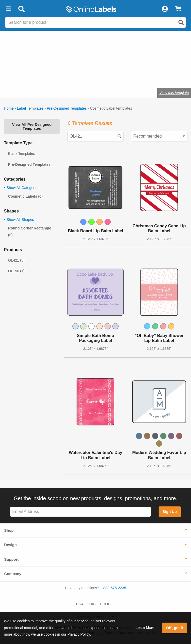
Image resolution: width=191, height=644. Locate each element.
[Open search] (181, 22)
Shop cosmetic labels (76, 77)
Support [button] (11, 559)
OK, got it (175, 628)
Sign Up (170, 512)
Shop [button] (9, 530)
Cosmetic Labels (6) (25, 196)
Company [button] (13, 574)
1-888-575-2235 (113, 588)
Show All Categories (22, 188)
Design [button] (10, 545)
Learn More (145, 628)
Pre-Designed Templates (67, 108)
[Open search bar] (21, 9)
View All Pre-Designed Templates (32, 126)
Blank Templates (21, 153)
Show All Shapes (19, 220)
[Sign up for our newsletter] (80, 512)
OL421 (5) (16, 260)
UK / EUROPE (101, 604)
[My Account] (165, 9)
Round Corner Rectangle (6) (30, 231)
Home (9, 108)
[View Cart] (178, 9)
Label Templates (30, 108)
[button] (8, 9)
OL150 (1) (16, 271)
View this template (174, 93)
